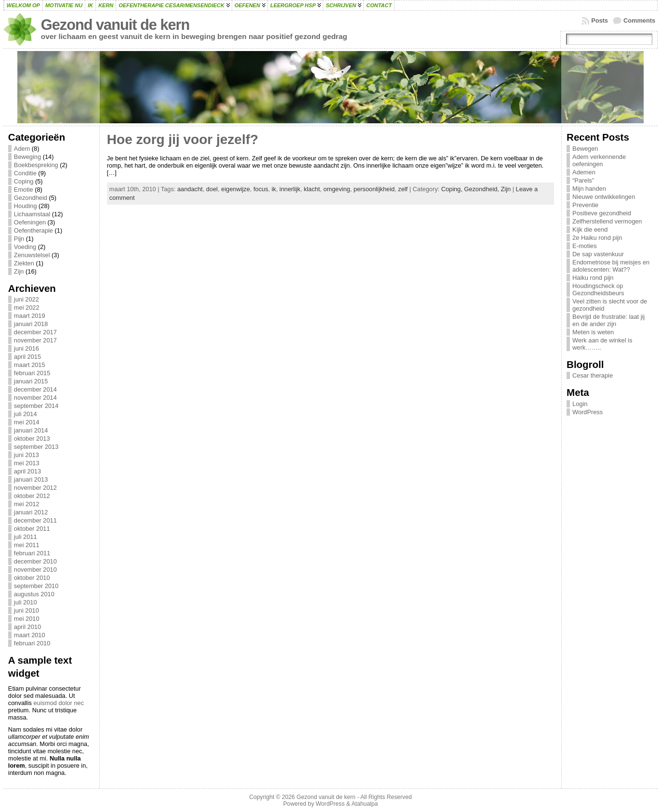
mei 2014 (27, 422)
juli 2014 (26, 414)
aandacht (190, 189)
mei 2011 (27, 545)
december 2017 (35, 332)
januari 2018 (31, 324)
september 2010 (36, 586)
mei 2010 (27, 619)
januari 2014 (31, 430)
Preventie (585, 205)
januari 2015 (31, 381)
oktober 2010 (32, 578)
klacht (312, 189)
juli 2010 (26, 602)
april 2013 (27, 471)
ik (274, 189)
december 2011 (35, 520)
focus (261, 189)
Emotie (24, 190)
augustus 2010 (34, 594)
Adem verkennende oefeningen (599, 160)
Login (580, 404)
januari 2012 (31, 512)
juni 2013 (26, 455)
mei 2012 (27, 504)
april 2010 (27, 627)
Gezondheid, (482, 189)
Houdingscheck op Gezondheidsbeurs (598, 289)
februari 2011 (32, 553)
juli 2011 (26, 537)
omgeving (337, 189)
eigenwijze (236, 189)
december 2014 (35, 389)
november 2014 (35, 398)
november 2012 (35, 488)
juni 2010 (26, 610)
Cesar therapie (593, 375)
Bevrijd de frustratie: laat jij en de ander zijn (608, 320)
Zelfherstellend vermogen (607, 221)
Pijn (19, 239)
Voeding (25, 247)
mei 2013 (27, 463)
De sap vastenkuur (598, 254)
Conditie (25, 173)
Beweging (27, 157)
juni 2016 (26, 348)
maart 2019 (30, 316)
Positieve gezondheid (602, 213)
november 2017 (35, 340)
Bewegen (585, 149)
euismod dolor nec (59, 703)
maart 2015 (30, 365)
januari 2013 (31, 479)
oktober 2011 (32, 529)
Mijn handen (589, 189)
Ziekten (24, 263)
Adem (22, 149)
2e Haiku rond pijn (597, 238)
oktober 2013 (32, 439)
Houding (26, 206)
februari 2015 (32, 373)
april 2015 (27, 357)
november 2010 (35, 570)
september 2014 (36, 406)
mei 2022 (27, 308)
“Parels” (583, 180)
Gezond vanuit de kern (115, 25)
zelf (403, 189)
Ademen (584, 172)
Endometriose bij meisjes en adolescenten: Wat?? (611, 266)
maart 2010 (30, 635)
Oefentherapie (33, 230)
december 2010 (35, 561)
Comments (639, 20)
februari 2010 (32, 643)
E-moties (585, 246)
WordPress (588, 412)
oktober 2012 (32, 496)
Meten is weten (593, 332)
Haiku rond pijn (593, 278)
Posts (600, 20)
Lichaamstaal (32, 214)
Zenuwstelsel (32, 255)
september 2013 (36, 447)
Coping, (453, 189)
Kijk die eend (590, 229)
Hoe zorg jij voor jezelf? (183, 139)
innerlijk (290, 189)
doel (212, 189)
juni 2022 (26, 299)
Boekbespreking (36, 165)
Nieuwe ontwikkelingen (604, 197)
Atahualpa (364, 804)
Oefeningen (30, 222)
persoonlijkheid (374, 189)
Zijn (19, 271)
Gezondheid (31, 198)
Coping (24, 181)
